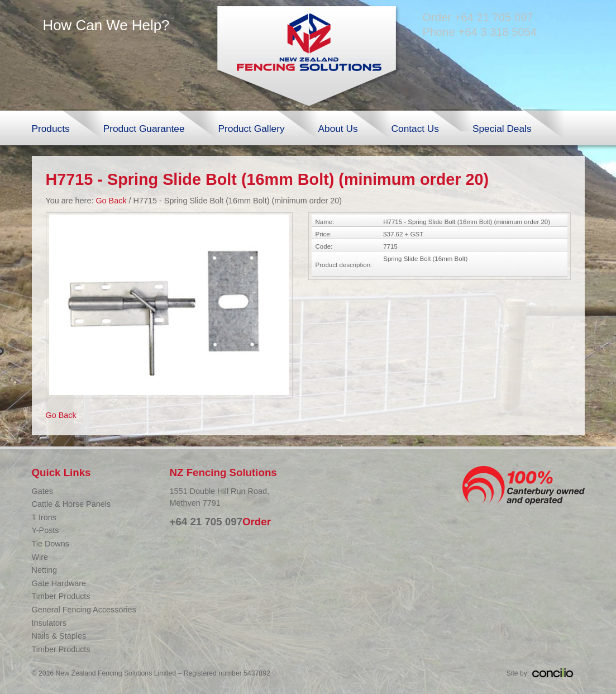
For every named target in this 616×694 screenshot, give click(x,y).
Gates (42, 491)
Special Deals (502, 129)
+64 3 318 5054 (497, 32)
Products (51, 129)
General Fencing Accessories (84, 610)
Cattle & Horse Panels (71, 504)
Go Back (111, 201)
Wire (40, 557)
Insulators (49, 623)
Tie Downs (51, 544)
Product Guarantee (144, 129)
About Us (338, 129)
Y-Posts (46, 530)
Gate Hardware (59, 583)
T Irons (44, 517)
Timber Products (61, 596)
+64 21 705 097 (494, 17)
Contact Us (415, 129)
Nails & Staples (59, 636)
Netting (45, 570)
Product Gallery (252, 129)
